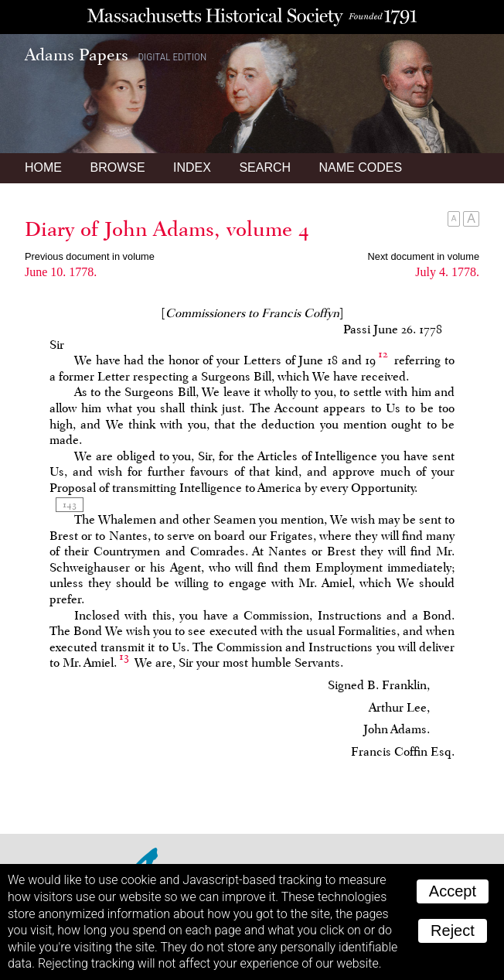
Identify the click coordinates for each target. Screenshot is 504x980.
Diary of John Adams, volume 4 (167, 229)
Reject (453, 930)
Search (265, 167)
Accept (453, 891)
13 (124, 657)
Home (43, 167)
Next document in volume (424, 256)
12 (383, 354)
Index (192, 167)
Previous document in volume (90, 256)
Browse (117, 167)
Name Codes (361, 167)
